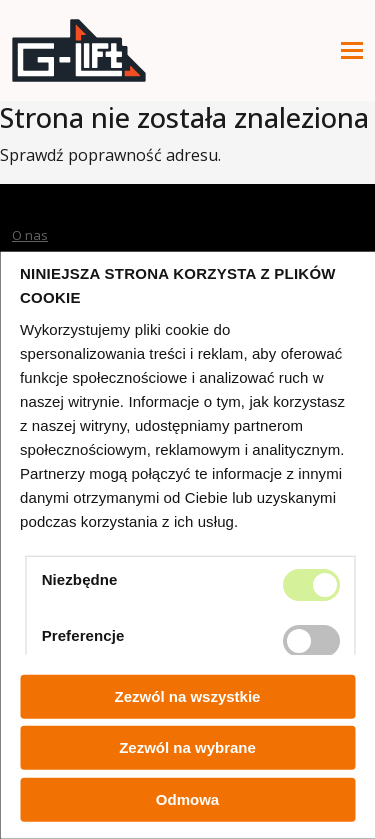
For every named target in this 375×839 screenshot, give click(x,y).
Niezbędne (80, 578)
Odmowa (187, 799)
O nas (30, 235)
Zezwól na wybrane (187, 747)
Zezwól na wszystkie (188, 696)
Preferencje (83, 634)
